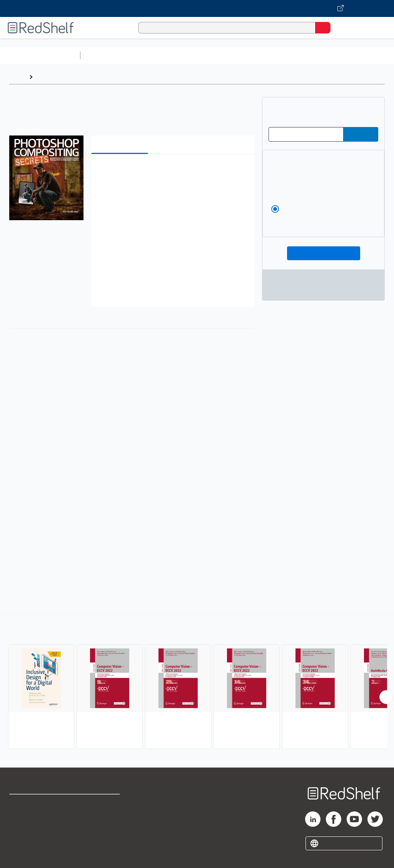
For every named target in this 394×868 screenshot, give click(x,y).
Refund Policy (102, 820)
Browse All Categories (40, 55)
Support (20, 820)
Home (17, 77)
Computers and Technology (220, 55)
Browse (47, 77)
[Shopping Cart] (340, 28)
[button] (172, 172)
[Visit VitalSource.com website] (197, 8)
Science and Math (151, 55)
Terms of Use (101, 804)
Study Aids (104, 55)
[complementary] (197, 682)
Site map (21, 854)
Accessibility (100, 837)
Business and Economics (299, 55)
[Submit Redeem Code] (361, 134)
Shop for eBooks (32, 804)
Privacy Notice (29, 837)
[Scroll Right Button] (386, 697)
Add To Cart (324, 253)
